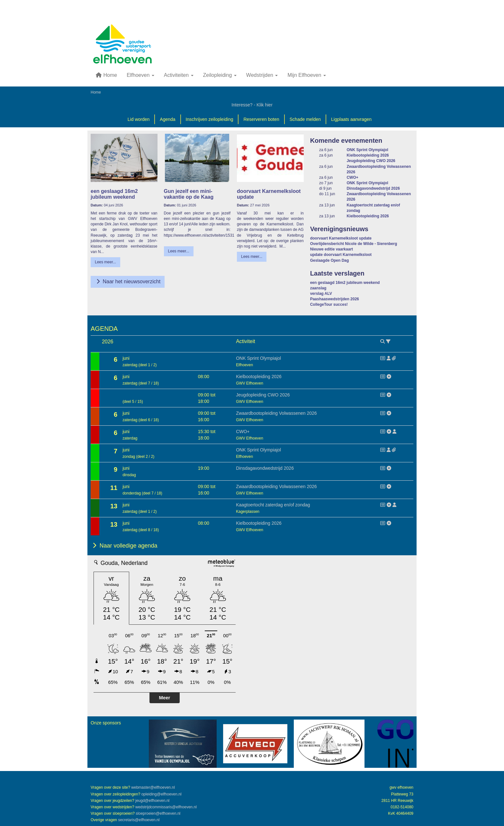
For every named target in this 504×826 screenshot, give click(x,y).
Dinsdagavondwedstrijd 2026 (373, 188)
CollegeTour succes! (329, 304)
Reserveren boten (261, 119)
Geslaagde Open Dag (330, 260)
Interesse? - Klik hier (252, 105)
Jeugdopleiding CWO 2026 (371, 161)
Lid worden (139, 119)
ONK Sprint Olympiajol (367, 150)
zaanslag (318, 288)
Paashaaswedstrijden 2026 (335, 299)
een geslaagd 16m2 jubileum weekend (114, 194)
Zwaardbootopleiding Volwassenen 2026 (276, 413)
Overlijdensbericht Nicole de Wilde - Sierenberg (354, 244)
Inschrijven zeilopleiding (210, 119)
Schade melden (305, 119)
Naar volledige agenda (124, 546)
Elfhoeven (140, 75)
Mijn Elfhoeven (306, 75)
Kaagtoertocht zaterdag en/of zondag (273, 505)
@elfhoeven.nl (153, 787)
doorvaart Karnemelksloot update (341, 238)
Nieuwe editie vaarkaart (332, 249)
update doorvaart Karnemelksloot (341, 255)
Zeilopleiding (220, 75)
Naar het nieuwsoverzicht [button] (128, 281)
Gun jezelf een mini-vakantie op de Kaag (189, 194)
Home (106, 75)
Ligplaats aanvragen (351, 119)
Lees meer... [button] (105, 262)
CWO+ (352, 177)
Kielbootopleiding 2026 (368, 155)
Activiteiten (179, 75)
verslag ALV (321, 294)
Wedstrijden (262, 75)
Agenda (167, 119)
